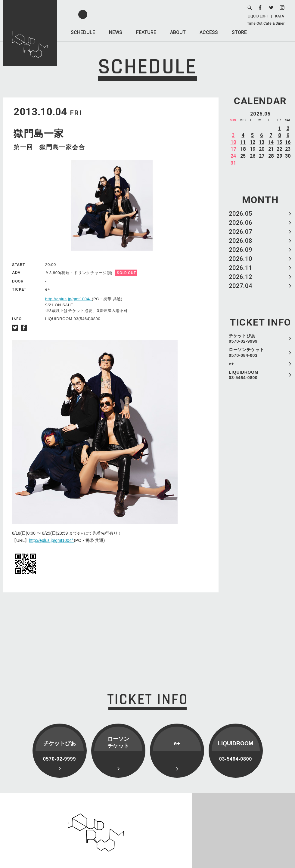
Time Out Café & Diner (266, 23)
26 (253, 156)
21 (271, 149)
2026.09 (241, 250)
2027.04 (241, 286)
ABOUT (178, 32)
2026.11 (241, 268)
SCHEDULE (83, 32)
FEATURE (146, 32)
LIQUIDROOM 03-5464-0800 (244, 375)
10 (233, 142)
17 (233, 149)
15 (279, 142)
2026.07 (241, 232)
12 (253, 142)
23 (288, 149)
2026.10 (241, 259)
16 (288, 142)
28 (271, 156)
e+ (231, 364)
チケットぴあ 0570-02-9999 (243, 338)
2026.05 (241, 214)
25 (243, 156)
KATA (280, 16)
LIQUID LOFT (258, 16)
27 (262, 156)
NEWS (116, 32)
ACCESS (209, 32)
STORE (239, 32)
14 (271, 142)
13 (262, 142)
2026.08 (241, 241)
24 (233, 156)
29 (279, 156)
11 (243, 142)
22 (279, 149)
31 (233, 163)
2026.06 (241, 223)
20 (262, 149)
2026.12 (241, 277)
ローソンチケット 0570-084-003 (247, 352)
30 (288, 156)
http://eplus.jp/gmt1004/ (68, 299)
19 (253, 149)
